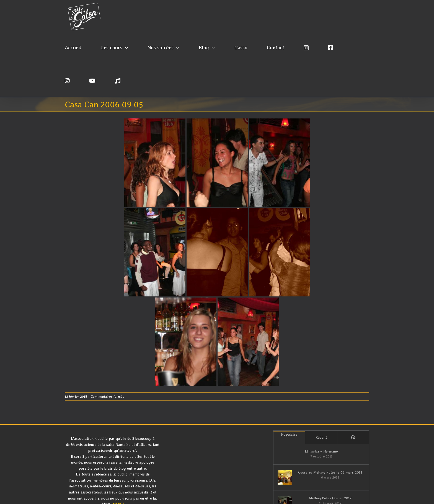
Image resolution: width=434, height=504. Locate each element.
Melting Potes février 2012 (330, 498)
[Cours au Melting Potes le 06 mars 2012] (285, 477)
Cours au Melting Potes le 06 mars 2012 (330, 472)
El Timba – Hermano (321, 451)
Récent (321, 437)
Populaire (289, 434)
